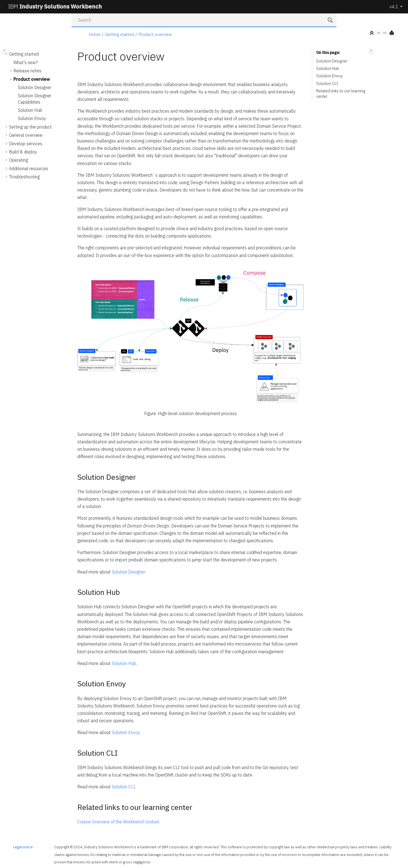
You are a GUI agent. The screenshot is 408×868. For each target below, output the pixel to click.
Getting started (119, 34)
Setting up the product (30, 127)
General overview (26, 135)
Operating (18, 160)
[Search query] (204, 20)
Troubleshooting (24, 177)
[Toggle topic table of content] (371, 50)
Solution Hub (30, 110)
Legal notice (23, 847)
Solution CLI (123, 787)
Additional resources (29, 169)
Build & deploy (23, 152)
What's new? (26, 62)
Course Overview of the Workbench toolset (118, 822)
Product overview (155, 34)
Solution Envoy (32, 118)
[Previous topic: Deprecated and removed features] (379, 34)
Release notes (27, 71)
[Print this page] (392, 33)
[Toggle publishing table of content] (5, 50)
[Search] (331, 21)
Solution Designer (35, 87)
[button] (7, 54)
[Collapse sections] (372, 33)
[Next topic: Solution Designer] (385, 34)
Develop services (26, 144)
